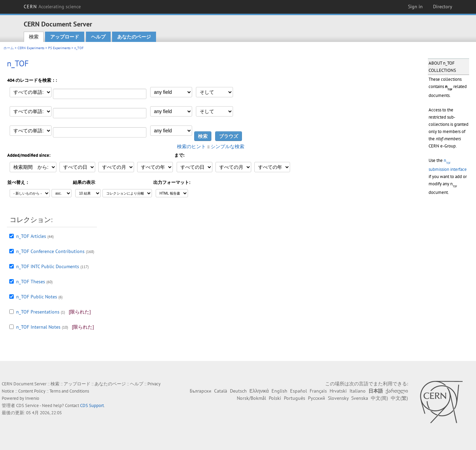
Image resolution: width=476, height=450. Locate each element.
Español (298, 391)
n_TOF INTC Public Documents (48, 266)
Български (201, 391)
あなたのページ (134, 37)
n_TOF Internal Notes (38, 327)
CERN (52, 7)
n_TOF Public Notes (37, 297)
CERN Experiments (31, 48)
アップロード (65, 37)
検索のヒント (191, 146)
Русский (317, 398)
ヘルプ (98, 37)
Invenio (32, 398)
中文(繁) (399, 398)
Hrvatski (338, 391)
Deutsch (238, 391)
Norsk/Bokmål (251, 398)
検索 (34, 37)
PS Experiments (59, 48)
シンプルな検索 (228, 146)
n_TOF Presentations (38, 312)
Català (221, 391)
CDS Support (92, 405)
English (279, 391)
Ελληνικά (259, 391)
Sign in (415, 7)
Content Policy (32, 391)
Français (318, 391)
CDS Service (27, 405)
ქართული (397, 391)
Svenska (360, 398)
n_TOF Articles (31, 236)
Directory (443, 7)
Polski (275, 398)
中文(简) (379, 398)
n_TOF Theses (31, 282)
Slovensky (338, 398)
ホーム (9, 48)
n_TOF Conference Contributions (50, 251)
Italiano (358, 391)
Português (295, 398)
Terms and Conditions (69, 391)
